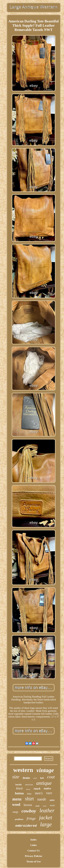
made (38, 806)
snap (15, 812)
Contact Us (34, 851)
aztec (52, 800)
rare (49, 793)
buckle (19, 785)
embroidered (26, 826)
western (23, 770)
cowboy (29, 811)
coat (51, 777)
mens (17, 799)
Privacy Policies (34, 856)
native (48, 788)
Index (34, 840)
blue (29, 794)
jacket (46, 817)
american (29, 785)
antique (44, 783)
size (16, 777)
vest (35, 778)
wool (16, 804)
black (19, 788)
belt (42, 778)
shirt (29, 799)
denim (26, 778)
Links (34, 845)
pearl (45, 806)
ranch (37, 789)
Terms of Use (34, 862)
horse (28, 789)
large (46, 824)
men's (39, 793)
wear (52, 805)
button (19, 793)
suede (42, 799)
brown (28, 805)
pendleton (19, 819)
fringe (31, 818)
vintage (45, 770)
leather (47, 811)
